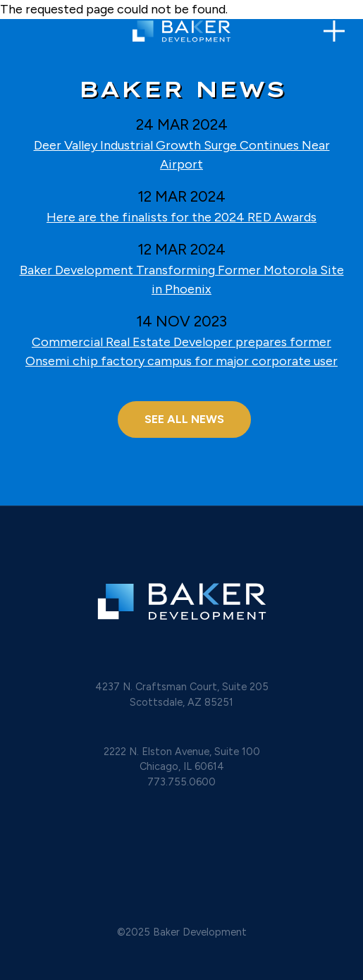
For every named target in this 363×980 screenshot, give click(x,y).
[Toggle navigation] (334, 31)
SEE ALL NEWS (184, 419)
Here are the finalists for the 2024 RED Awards (181, 217)
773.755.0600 (181, 782)
